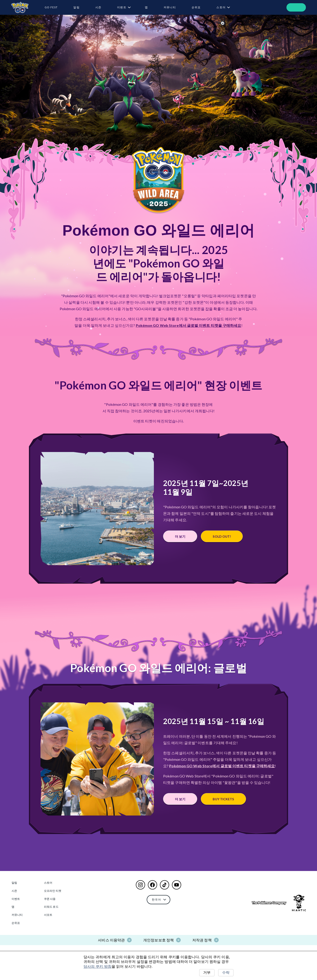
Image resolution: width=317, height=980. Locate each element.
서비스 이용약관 (111, 940)
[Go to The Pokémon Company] (269, 903)
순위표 (196, 7)
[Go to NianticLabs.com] (299, 903)
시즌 (98, 7)
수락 (226, 972)
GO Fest (51, 7)
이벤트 (122, 7)
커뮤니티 (170, 7)
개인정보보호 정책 (158, 940)
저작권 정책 (202, 940)
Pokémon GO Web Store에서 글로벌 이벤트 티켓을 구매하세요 (189, 325)
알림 (76, 7)
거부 (207, 972)
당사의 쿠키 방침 (98, 966)
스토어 (221, 7)
